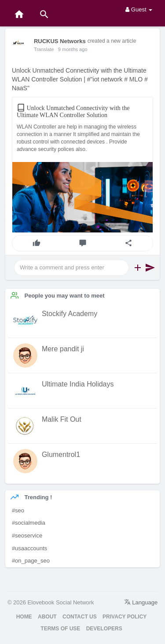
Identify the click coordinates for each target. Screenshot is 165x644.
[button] (138, 268)
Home (24, 617)
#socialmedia (29, 523)
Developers (104, 629)
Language (141, 602)
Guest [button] (139, 9)
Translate (44, 49)
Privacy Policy (125, 617)
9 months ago (73, 49)
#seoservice (27, 535)
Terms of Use (60, 629)
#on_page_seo (31, 561)
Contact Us (80, 617)
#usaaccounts (29, 548)
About (47, 617)
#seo (18, 510)
